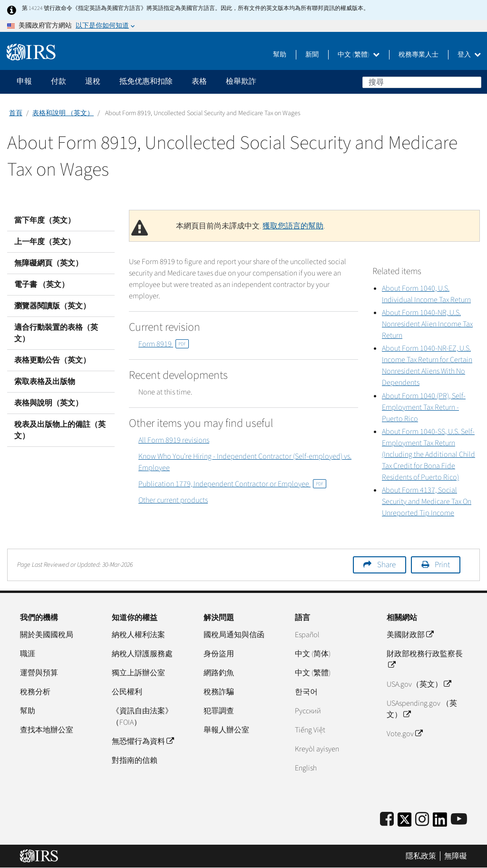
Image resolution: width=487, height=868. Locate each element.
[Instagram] (422, 820)
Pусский (308, 711)
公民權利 (127, 692)
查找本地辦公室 (47, 730)
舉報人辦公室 (226, 730)
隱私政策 (421, 856)
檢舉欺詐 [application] (241, 81)
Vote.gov (404, 734)
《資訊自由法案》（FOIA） (142, 717)
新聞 (312, 55)
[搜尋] (422, 82)
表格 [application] (199, 81)
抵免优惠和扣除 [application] (146, 81)
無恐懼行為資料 (143, 741)
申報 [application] (24, 81)
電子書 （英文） (42, 285)
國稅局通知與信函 (234, 635)
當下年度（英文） (45, 220)
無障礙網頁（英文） (49, 263)
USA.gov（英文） (419, 684)
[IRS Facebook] (387, 820)
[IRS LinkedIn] (440, 823)
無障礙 (456, 856)
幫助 (280, 55)
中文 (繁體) (359, 55)
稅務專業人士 (419, 55)
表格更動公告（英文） (52, 360)
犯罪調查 (219, 711)
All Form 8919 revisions (174, 440)
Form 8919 (164, 344)
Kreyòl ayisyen (317, 749)
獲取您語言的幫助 (293, 226)
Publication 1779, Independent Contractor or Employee (232, 484)
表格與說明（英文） (49, 403)
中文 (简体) (313, 654)
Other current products (173, 500)
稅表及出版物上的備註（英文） (60, 430)
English (306, 768)
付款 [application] (58, 81)
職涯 (28, 654)
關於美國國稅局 (47, 635)
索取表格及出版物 (45, 382)
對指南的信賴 (135, 760)
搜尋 (474, 82)
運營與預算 (39, 673)
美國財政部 (410, 635)
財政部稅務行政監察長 (425, 660)
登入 (469, 55)
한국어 (306, 692)
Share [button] (386, 565)
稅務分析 (35, 692)
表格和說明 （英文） (63, 113)
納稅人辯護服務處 (142, 654)
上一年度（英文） (45, 242)
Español (307, 635)
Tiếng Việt (310, 730)
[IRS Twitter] (405, 823)
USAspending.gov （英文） (422, 709)
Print (442, 565)
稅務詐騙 (219, 692)
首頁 (16, 113)
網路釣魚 (219, 673)
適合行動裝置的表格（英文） (56, 333)
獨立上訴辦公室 (138, 673)
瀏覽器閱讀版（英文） (52, 306)
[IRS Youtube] (459, 820)
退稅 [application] (93, 81)
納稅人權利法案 (138, 635)
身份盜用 (219, 654)
